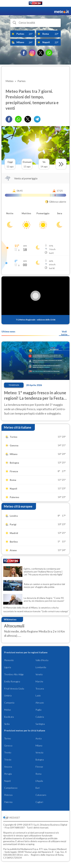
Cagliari (39, 802)
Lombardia (41, 667)
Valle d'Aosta (42, 660)
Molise (8, 710)
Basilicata (9, 717)
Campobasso (11, 788)
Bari (38, 788)
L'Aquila (39, 781)
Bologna (40, 760)
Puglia (38, 710)
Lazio (38, 695)
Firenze (39, 767)
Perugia (8, 774)
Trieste (8, 760)
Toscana (40, 689)
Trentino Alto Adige (14, 674)
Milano (39, 746)
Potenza (8, 795)
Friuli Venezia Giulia (14, 689)
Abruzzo (40, 703)
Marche (39, 681)
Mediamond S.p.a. (29, 849)
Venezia (39, 752)
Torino (8, 738)
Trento (8, 752)
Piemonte (9, 660)
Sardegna (40, 724)
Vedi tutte (64, 333)
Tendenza (14, 385)
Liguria (8, 667)
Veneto (39, 674)
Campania (9, 703)
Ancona (8, 767)
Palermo (8, 802)
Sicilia (7, 724)
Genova (8, 746)
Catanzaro (41, 795)
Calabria (40, 717)
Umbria (8, 695)
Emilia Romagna (12, 681)
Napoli (7, 781)
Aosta (39, 738)
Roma (38, 774)
